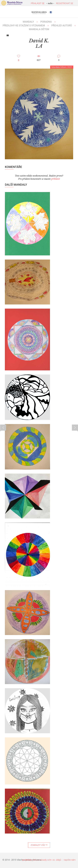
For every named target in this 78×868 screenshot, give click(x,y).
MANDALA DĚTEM (39, 29)
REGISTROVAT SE (65, 3)
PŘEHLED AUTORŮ (62, 25)
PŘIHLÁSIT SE (38, 3)
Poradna (46, 22)
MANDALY (28, 22)
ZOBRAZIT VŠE (39, 845)
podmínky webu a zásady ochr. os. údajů (42, 860)
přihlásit (56, 179)
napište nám (70, 860)
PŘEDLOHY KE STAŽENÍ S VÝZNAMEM (24, 25)
